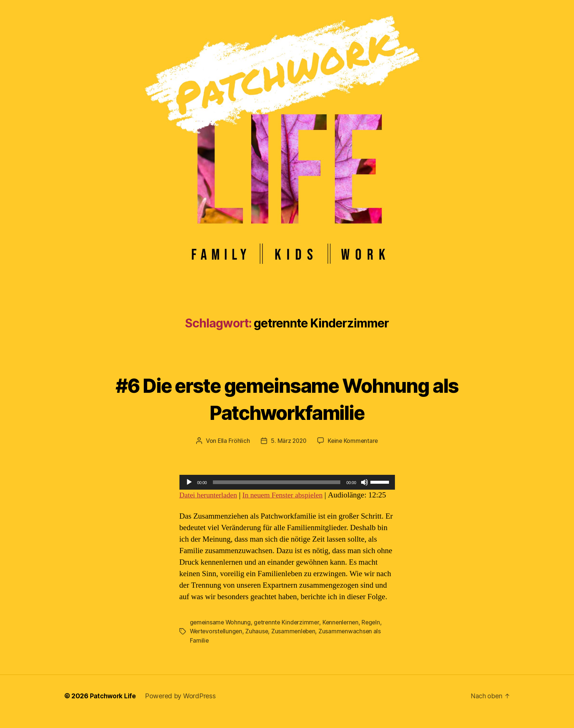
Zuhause (259, 643)
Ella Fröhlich (232, 441)
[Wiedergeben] (189, 482)
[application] (287, 482)
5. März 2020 (288, 441)
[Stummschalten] (364, 482)
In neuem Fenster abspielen (289, 495)
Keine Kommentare (354, 441)
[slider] (277, 482)
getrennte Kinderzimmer (289, 634)
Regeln (375, 634)
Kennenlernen (344, 634)
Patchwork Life (114, 707)
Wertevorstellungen (217, 643)
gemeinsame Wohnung (221, 634)
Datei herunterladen (210, 495)
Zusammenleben (297, 643)
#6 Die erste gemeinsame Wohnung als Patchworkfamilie (287, 398)
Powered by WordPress (182, 707)
